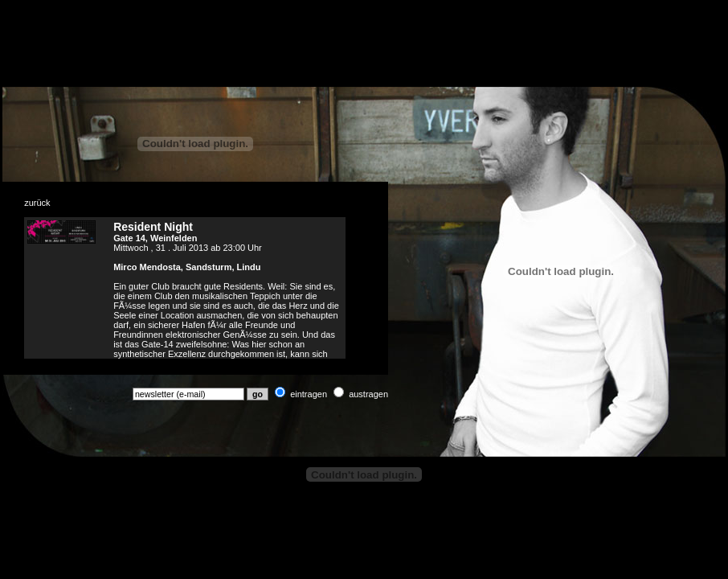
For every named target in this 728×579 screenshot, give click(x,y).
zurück (37, 203)
